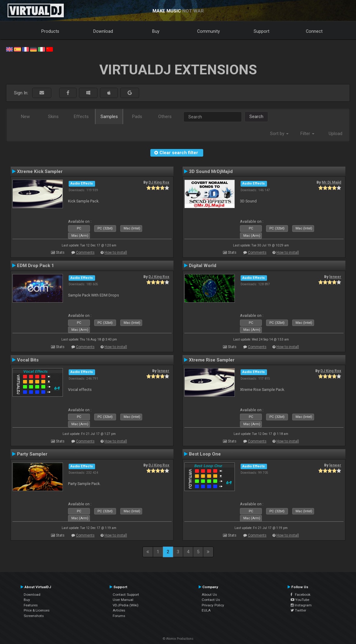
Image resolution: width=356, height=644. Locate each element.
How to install (116, 253)
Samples (109, 117)
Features (31, 605)
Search (256, 117)
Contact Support (126, 595)
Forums (119, 616)
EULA (206, 610)
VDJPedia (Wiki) (126, 605)
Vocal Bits (28, 360)
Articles (119, 610)
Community (209, 31)
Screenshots (34, 616)
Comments (85, 253)
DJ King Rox (159, 182)
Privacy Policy (213, 605)
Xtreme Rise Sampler (212, 360)
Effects (81, 117)
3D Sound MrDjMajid (211, 171)
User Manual (123, 600)
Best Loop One (205, 454)
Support (262, 31)
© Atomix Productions (178, 639)
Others (165, 117)
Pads (137, 117)
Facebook (301, 595)
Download (103, 31)
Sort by (279, 134)
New (25, 117)
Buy (156, 31)
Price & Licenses (37, 610)
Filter (307, 134)
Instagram (301, 605)
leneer (335, 277)
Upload (335, 134)
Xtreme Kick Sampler (40, 171)
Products (50, 31)
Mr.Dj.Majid (331, 182)
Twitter (298, 610)
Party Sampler (32, 454)
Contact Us (211, 600)
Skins (53, 117)
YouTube (300, 600)
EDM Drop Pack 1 (36, 266)
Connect (314, 31)
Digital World (203, 266)
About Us (209, 595)
